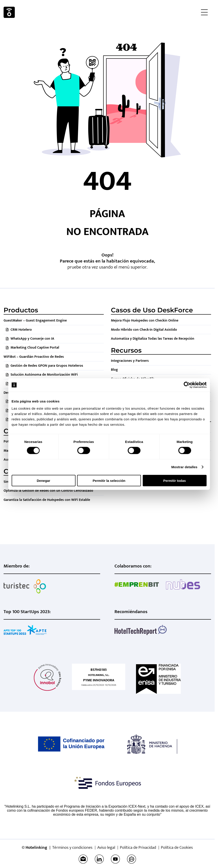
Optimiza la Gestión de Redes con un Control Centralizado (48, 491)
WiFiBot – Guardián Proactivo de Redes (34, 357)
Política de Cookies (177, 847)
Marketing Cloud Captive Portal (35, 348)
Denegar (43, 480)
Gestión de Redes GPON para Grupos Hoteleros (47, 366)
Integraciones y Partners (130, 361)
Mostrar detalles (184, 467)
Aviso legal (106, 847)
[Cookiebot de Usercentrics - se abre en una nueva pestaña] (187, 385)
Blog (114, 370)
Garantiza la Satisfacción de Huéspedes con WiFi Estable (47, 500)
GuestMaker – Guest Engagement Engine (35, 321)
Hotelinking (9, 12)
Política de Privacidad (138, 847)
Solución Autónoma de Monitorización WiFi (44, 375)
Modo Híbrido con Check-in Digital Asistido (144, 330)
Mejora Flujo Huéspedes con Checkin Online (145, 321)
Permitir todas (175, 480)
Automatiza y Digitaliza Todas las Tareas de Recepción (153, 339)
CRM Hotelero (21, 330)
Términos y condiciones (72, 847)
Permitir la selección (109, 480)
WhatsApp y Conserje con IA (32, 339)
